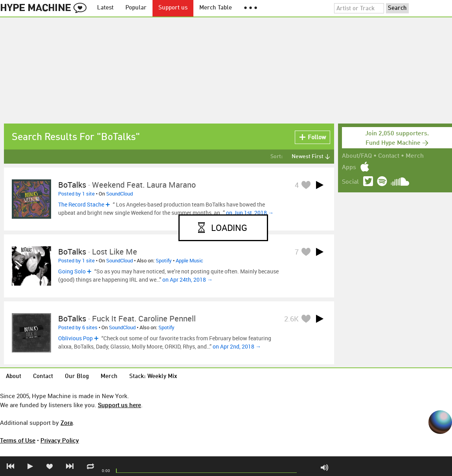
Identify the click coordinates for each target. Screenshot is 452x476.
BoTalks (72, 185)
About (14, 377)
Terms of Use (18, 440)
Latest (105, 8)
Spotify (164, 260)
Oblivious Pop (75, 338)
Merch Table (216, 8)
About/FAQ (357, 156)
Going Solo (72, 271)
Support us (173, 8)
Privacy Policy (60, 440)
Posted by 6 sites (78, 327)
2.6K (291, 319)
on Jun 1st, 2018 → (250, 213)
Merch (415, 156)
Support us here (119, 405)
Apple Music (189, 260)
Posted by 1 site (76, 194)
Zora (67, 422)
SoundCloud (119, 194)
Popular (136, 8)
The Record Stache (81, 204)
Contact (389, 156)
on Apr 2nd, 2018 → (237, 346)
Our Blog (77, 377)
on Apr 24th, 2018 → (187, 280)
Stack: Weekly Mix (153, 377)
